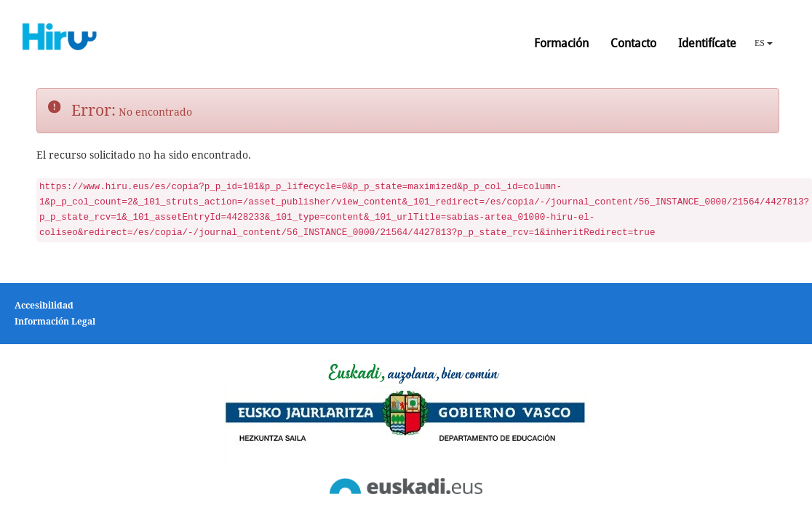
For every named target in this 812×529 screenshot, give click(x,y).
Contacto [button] (633, 43)
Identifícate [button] (707, 43)
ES (764, 43)
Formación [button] (561, 43)
